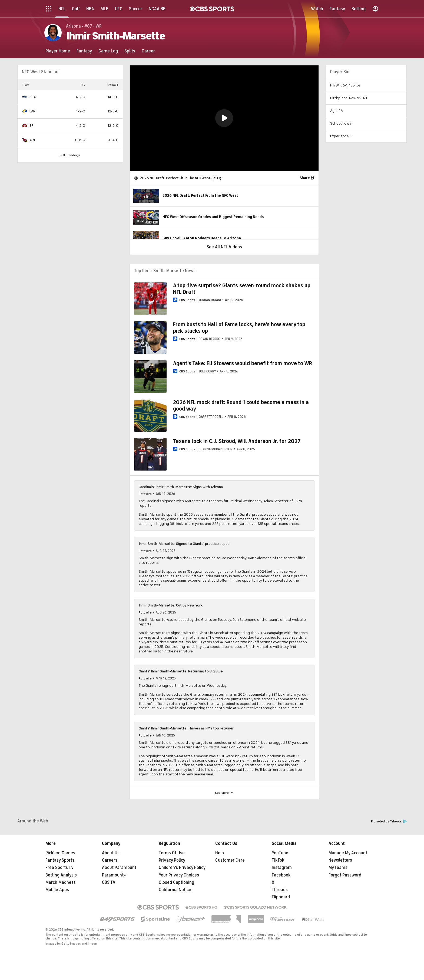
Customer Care (230, 860)
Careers (110, 860)
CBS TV (109, 882)
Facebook (281, 875)
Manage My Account (348, 853)
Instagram (282, 868)
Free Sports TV (60, 868)
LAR (32, 111)
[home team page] (25, 97)
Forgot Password (345, 875)
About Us (111, 853)
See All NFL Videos (224, 247)
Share (305, 178)
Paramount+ (114, 875)
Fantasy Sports (60, 860)
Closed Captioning (176, 882)
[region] (224, 118)
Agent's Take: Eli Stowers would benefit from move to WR (243, 363)
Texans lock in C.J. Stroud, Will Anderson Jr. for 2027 (237, 441)
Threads (280, 890)
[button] (224, 118)
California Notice (175, 890)
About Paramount (119, 868)
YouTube (280, 853)
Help (220, 853)
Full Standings (70, 155)
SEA (33, 97)
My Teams (338, 868)
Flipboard (281, 897)
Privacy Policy (172, 860)
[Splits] (130, 51)
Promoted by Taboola (389, 821)
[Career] (148, 51)
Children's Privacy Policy (182, 868)
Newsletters (340, 860)
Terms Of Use (172, 853)
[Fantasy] (84, 51)
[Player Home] (58, 51)
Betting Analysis (61, 875)
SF (31, 126)
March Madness (61, 882)
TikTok (278, 860)
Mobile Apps (57, 890)
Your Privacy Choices (179, 875)
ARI (32, 140)
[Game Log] (108, 51)
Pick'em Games (60, 853)
